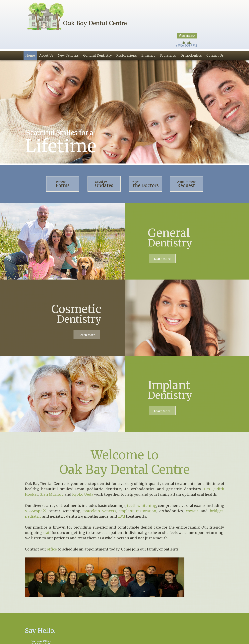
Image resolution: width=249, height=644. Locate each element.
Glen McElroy (51, 473)
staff (47, 511)
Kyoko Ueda (83, 473)
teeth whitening (142, 484)
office (52, 527)
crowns (192, 489)
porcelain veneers (100, 489)
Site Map (215, 640)
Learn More (162, 237)
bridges (217, 489)
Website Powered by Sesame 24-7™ (183, 640)
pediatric (33, 495)
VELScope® (36, 489)
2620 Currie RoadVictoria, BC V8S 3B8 (72, 623)
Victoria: (187, 10)
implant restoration (138, 489)
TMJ (121, 495)
